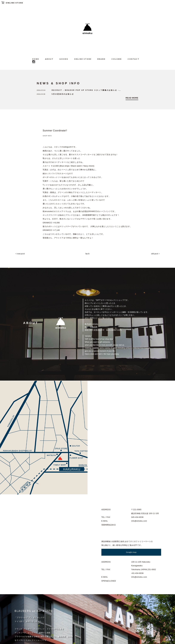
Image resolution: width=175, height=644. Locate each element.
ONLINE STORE (12, 3)
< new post (19, 254)
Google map (131, 438)
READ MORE (132, 98)
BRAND (102, 59)
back (87, 254)
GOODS (64, 59)
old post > (156, 254)
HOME (36, 59)
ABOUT (49, 59)
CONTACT (133, 59)
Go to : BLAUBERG (27, 559)
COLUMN (117, 59)
